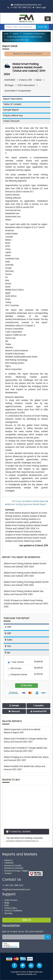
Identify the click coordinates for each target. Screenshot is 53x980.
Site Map (7, 914)
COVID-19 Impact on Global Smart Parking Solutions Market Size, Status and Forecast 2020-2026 (26, 604)
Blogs (6, 903)
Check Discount (11, 121)
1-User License (16, 662)
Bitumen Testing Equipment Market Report (26, 505)
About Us (7, 860)
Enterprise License (17, 675)
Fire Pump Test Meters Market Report (30, 501)
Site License (15, 669)
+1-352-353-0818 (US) (21, 8)
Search (42, 27)
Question (38, 706)
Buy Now (26, 685)
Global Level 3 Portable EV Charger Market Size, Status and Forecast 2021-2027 (26, 740)
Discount (14, 711)
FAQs (6, 906)
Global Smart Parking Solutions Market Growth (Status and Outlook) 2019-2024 (25, 69)
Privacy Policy (10, 908)
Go (47, 937)
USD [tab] (8, 627)
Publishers (8, 863)
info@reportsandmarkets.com (27, 5)
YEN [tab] (8, 646)
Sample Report (11, 110)
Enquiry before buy (13, 116)
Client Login (39, 8)
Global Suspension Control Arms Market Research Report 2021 (22, 731)
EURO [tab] (9, 640)
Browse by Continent (13, 868)
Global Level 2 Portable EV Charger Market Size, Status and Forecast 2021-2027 (26, 750)
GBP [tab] (8, 633)
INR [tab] (7, 653)
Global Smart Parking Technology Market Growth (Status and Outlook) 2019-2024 (26, 584)
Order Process (10, 900)
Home (6, 34)
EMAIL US (26, 920)
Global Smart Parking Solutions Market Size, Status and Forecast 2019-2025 (24, 593)
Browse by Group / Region (15, 871)
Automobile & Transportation (34, 34)
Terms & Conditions (12, 911)
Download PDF (39, 711)
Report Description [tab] (13, 99)
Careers (7, 873)
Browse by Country (12, 866)
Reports (16, 34)
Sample (14, 706)
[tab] (26, 104)
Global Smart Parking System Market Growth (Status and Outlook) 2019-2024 (24, 575)
